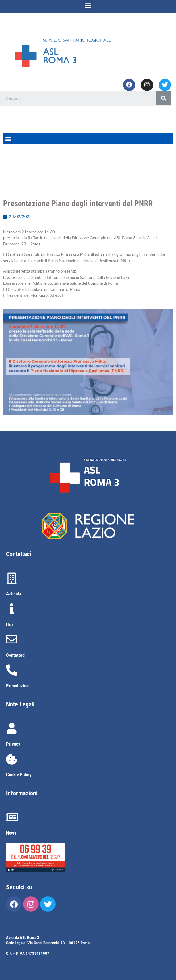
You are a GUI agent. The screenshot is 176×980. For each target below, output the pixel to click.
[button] (88, 5)
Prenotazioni (18, 686)
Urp (9, 625)
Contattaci (16, 655)
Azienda (14, 594)
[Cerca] (163, 98)
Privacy (13, 744)
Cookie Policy (19, 775)
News (11, 833)
